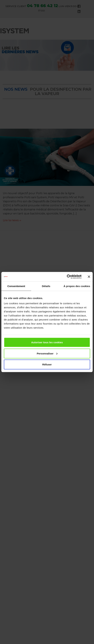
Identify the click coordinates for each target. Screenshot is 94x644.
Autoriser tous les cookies (47, 342)
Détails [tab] (46, 286)
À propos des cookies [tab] (77, 286)
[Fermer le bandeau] (89, 277)
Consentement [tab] (16, 286)
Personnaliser (47, 353)
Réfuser (47, 364)
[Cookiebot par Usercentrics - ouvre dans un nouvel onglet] (67, 277)
